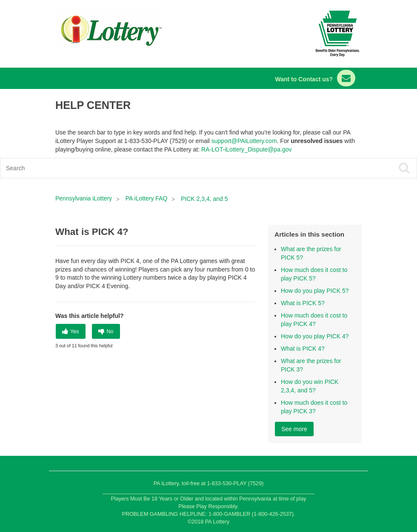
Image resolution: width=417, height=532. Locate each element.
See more (294, 429)
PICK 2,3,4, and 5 (204, 199)
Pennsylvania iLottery (84, 198)
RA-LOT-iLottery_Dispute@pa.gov (247, 149)
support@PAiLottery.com (244, 141)
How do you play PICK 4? (315, 336)
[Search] (167, 168)
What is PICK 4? (303, 349)
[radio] (71, 331)
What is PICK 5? (303, 303)
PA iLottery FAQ (147, 198)
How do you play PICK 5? (315, 291)
